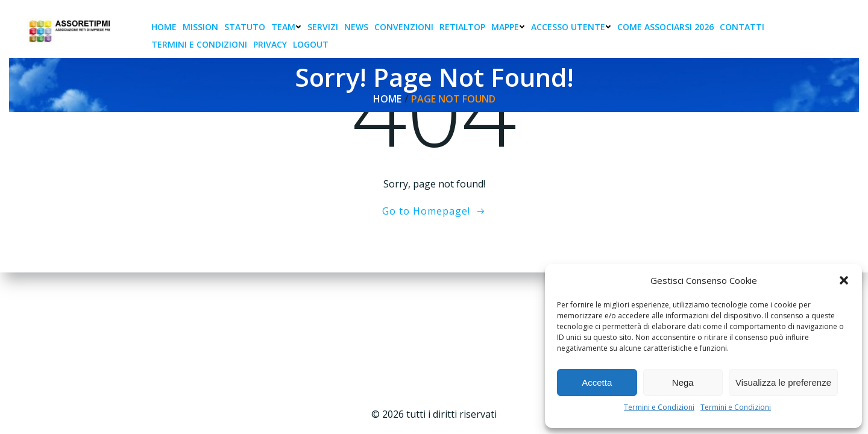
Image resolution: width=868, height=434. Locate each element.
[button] (844, 280)
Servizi (323, 27)
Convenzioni (404, 27)
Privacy (270, 44)
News (356, 27)
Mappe (508, 27)
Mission (200, 27)
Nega (683, 382)
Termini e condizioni (199, 44)
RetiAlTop (462, 27)
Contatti (742, 27)
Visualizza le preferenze (783, 382)
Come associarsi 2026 (665, 27)
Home (164, 27)
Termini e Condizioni (659, 407)
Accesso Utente (571, 27)
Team (286, 27)
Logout (311, 44)
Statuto (245, 27)
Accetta (597, 382)
